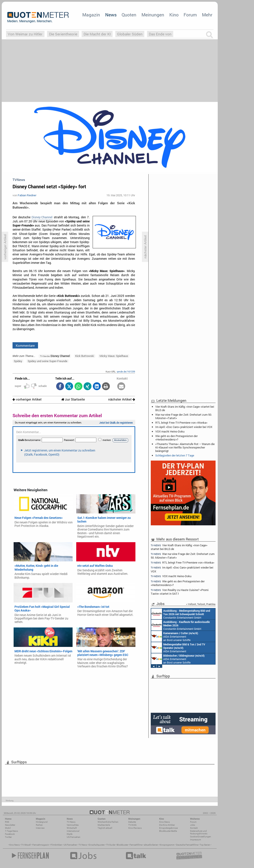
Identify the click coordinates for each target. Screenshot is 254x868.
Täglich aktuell (105, 828)
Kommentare (25, 345)
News (111, 15)
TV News (83, 845)
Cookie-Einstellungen (201, 837)
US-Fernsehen (74, 837)
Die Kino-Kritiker (167, 825)
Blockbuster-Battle (168, 831)
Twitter (8, 837)
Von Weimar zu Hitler (25, 34)
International (73, 831)
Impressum (196, 840)
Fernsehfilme (136, 845)
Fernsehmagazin (41, 845)
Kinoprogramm (167, 845)
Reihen (39, 825)
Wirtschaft (72, 828)
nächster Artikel (122, 399)
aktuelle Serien (151, 845)
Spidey (18, 361)
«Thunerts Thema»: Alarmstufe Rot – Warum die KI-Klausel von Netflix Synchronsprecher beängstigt (185, 447)
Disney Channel (42, 217)
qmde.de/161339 (126, 371)
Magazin (91, 15)
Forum (190, 15)
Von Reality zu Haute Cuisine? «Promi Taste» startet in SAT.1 (180, 592)
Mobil (8, 828)
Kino (174, 15)
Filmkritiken (56, 845)
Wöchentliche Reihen (108, 822)
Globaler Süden (130, 34)
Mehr (207, 15)
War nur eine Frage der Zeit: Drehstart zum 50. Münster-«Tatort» (184, 416)
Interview (40, 828)
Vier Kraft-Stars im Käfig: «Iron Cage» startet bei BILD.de (185, 408)
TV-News (71, 822)
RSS (7, 822)
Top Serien (205, 845)
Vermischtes (73, 825)
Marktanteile (104, 825)
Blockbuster (122, 845)
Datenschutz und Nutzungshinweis (199, 832)
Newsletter (10, 825)
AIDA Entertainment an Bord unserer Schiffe (175, 636)
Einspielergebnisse (168, 828)
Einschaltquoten (97, 845)
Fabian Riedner (27, 195)
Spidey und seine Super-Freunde (48, 361)
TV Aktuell (26, 845)
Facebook (10, 834)
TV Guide (111, 845)
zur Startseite (73, 399)
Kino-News (164, 822)
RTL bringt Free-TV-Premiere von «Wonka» (181, 423)
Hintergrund (42, 822)
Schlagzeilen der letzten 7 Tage (175, 455)
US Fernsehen (70, 845)
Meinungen (153, 15)
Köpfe (70, 834)
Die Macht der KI (97, 34)
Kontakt (194, 828)
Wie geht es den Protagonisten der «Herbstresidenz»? (176, 438)
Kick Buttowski (85, 356)
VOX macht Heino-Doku (170, 431)
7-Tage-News (11, 831)
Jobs (193, 825)
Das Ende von (160, 34)
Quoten (129, 15)
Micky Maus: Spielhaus (114, 356)
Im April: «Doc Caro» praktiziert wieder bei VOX (184, 427)
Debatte (132, 822)
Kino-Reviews (135, 828)
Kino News (14, 845)
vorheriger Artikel (27, 399)
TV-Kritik (132, 825)
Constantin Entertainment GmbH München (181, 614)
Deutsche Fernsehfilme (187, 845)
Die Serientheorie (63, 34)
